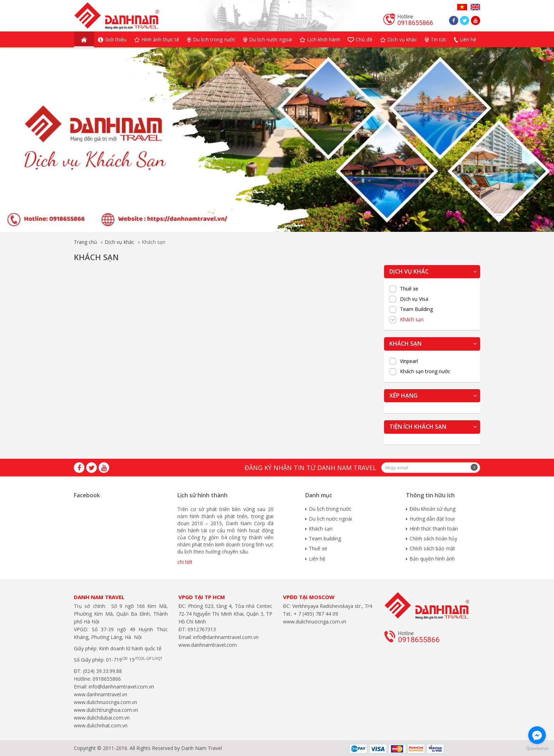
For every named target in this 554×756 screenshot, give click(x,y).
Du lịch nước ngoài (330, 519)
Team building (325, 538)
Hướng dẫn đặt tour (432, 519)
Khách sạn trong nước (425, 371)
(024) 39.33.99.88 (102, 671)
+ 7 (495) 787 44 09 (315, 614)
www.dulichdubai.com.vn (102, 718)
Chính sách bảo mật (432, 548)
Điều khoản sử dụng (432, 509)
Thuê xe (409, 289)
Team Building (416, 309)
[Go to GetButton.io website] (537, 749)
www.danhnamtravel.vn (101, 694)
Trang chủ (86, 242)
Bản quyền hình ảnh (432, 559)
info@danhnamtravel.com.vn (121, 687)
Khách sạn (412, 320)
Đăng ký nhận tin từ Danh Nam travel (310, 468)
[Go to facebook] (537, 735)
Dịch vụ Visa (414, 299)
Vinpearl (409, 361)
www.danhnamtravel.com (208, 645)
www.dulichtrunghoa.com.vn (106, 710)
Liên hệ (317, 559)
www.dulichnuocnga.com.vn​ (105, 702)
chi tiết (185, 562)
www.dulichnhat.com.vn (101, 725)
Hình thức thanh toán (434, 529)
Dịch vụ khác (119, 242)
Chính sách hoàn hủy (433, 538)
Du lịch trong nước (330, 509)
